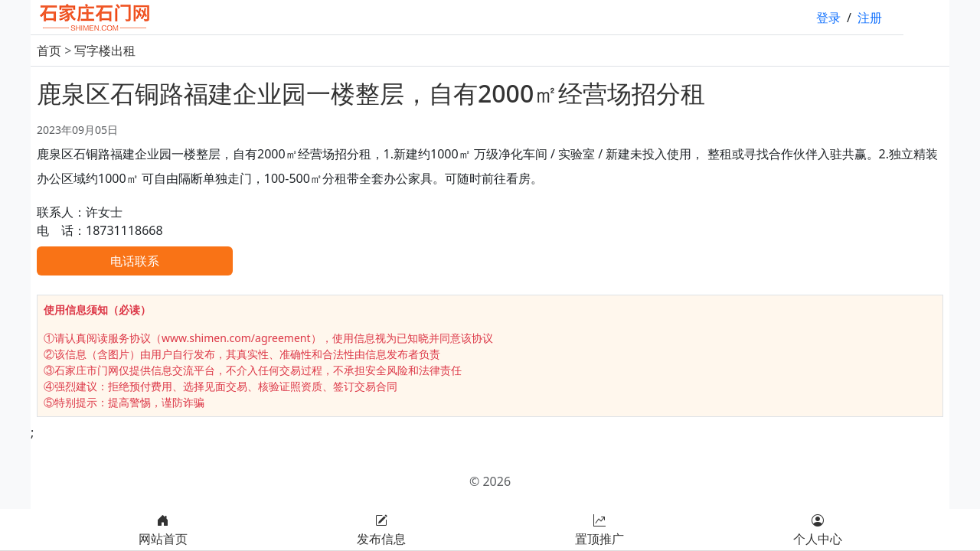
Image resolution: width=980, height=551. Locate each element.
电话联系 (135, 261)
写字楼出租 (105, 51)
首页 (49, 51)
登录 (828, 18)
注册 (870, 18)
